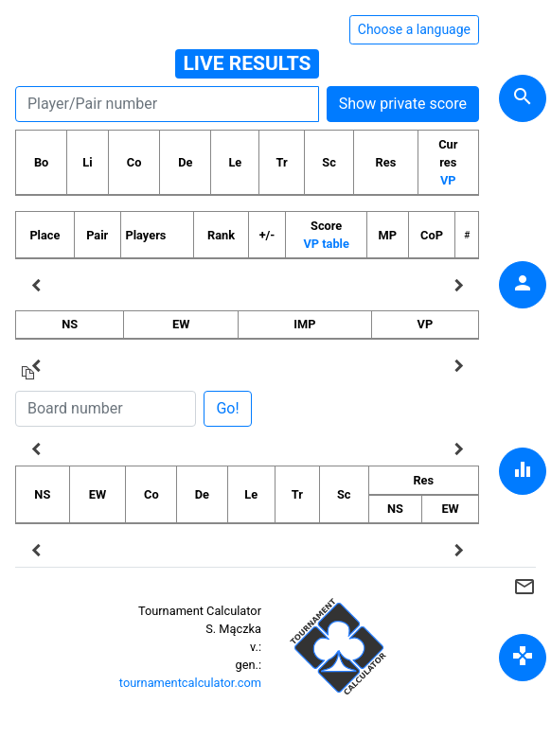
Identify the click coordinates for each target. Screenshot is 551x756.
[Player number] (167, 104)
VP (448, 180)
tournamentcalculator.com (190, 683)
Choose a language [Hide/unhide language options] (414, 29)
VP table (326, 244)
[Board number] (106, 409)
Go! (227, 408)
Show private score (403, 104)
